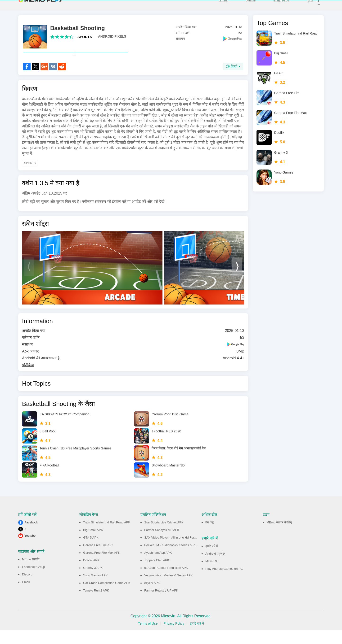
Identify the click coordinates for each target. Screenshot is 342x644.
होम (303, 7)
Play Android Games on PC (224, 583)
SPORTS (85, 40)
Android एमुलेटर (215, 568)
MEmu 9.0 (212, 575)
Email (26, 596)
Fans (244, 7)
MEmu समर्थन (31, 573)
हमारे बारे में (212, 560)
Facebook (31, 536)
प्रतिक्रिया (28, 379)
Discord (27, 588)
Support (275, 7)
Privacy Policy (174, 637)
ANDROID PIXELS (112, 40)
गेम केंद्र (210, 536)
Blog (217, 7)
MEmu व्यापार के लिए (279, 536)
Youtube (30, 550)
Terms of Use (148, 637)
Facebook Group (34, 581)
